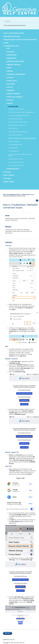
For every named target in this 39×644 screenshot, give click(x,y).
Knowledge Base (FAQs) (13, 195)
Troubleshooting (25, 195)
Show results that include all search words (15, 25)
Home (4, 195)
